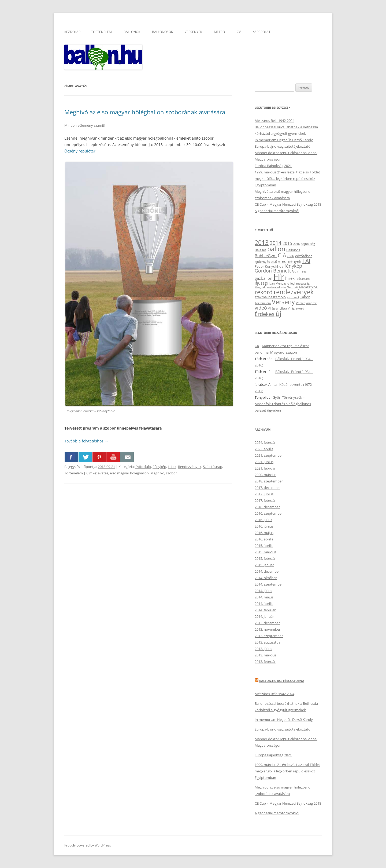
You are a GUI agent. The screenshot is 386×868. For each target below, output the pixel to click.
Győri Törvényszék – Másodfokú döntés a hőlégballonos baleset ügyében (283, 404)
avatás (103, 473)
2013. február (265, 662)
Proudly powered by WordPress (88, 845)
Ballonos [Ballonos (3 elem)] (293, 250)
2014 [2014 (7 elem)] (276, 243)
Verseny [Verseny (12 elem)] (283, 302)
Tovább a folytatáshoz (86, 441)
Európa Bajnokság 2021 (273, 166)
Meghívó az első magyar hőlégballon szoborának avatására (145, 112)
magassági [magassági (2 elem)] (303, 284)
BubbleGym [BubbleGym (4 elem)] (266, 256)
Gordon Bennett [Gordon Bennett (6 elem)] (273, 271)
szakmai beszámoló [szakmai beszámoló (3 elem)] (270, 297)
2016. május (264, 533)
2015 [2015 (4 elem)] (287, 243)
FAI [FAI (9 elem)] (306, 261)
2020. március (266, 475)
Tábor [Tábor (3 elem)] (305, 297)
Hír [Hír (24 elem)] (279, 277)
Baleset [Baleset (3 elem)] (260, 250)
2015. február (265, 558)
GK (257, 346)
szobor (171, 473)
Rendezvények (190, 467)
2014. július (263, 591)
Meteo (219, 32)
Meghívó (157, 473)
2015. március (266, 552)
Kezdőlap (72, 32)
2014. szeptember (269, 584)
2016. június (264, 526)
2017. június (264, 494)
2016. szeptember (269, 513)
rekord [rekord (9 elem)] (264, 292)
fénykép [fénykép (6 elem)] (293, 266)
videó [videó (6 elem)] (261, 308)
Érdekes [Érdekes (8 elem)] (265, 314)
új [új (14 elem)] (278, 313)
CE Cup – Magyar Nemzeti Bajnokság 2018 (288, 204)
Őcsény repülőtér (80, 151)
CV (239, 32)
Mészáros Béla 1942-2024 (274, 121)
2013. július (263, 649)
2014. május (264, 597)
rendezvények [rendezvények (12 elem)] (294, 292)
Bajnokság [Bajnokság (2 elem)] (308, 244)
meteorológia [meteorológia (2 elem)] (276, 287)
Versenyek (193, 32)
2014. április (264, 604)
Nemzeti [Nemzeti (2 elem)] (292, 287)
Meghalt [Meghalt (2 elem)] (260, 287)
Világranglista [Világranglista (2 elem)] (277, 308)
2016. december (267, 507)
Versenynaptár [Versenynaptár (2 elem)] (306, 303)
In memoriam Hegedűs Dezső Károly (284, 140)
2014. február (265, 610)
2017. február (265, 500)
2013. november (268, 629)
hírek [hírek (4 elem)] (290, 278)
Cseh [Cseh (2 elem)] (291, 256)
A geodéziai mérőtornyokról (277, 211)
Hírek (172, 467)
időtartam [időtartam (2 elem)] (303, 279)
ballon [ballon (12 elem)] (276, 249)
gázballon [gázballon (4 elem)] (263, 278)
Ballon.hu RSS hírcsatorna (282, 681)
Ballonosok (162, 32)
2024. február (265, 442)
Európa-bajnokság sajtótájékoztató (283, 146)
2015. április (264, 546)
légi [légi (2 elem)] (293, 284)
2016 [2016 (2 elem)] (296, 244)
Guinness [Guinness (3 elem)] (299, 271)
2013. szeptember (269, 636)
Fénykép (159, 467)
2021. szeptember (269, 455)
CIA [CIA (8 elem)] (282, 255)
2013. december (267, 623)
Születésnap (213, 467)
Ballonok (132, 32)
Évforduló (143, 467)
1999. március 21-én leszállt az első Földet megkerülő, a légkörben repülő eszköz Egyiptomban (287, 179)
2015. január (264, 565)
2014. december (267, 571)
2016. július (263, 520)
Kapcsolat (261, 32)
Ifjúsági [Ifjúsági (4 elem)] (261, 283)
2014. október (266, 578)
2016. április (264, 539)
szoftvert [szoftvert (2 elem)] (293, 297)
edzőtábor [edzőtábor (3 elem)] (303, 256)
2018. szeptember (269, 481)
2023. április (264, 449)
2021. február (265, 468)
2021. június (264, 462)
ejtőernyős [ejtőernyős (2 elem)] (262, 262)
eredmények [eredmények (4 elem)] (290, 261)
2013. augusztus (267, 642)
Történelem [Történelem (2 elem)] (263, 303)
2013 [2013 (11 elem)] (262, 243)
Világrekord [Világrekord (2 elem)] (296, 308)
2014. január (264, 616)
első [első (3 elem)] (274, 262)
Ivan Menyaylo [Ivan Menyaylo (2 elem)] (279, 284)
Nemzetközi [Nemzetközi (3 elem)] (309, 287)
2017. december (267, 488)
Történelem (101, 32)
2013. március (266, 655)
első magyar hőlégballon (129, 473)
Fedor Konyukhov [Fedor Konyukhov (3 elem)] (269, 266)
